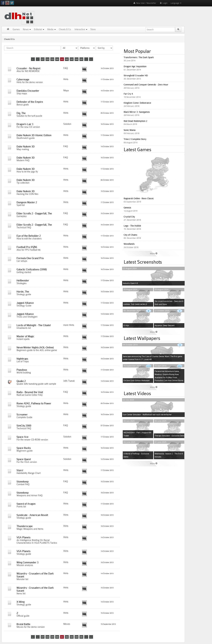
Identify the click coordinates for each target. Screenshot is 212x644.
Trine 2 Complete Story (135, 139)
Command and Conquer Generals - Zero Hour (146, 85)
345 (81, 59)
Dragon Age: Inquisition (135, 66)
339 (52, 59)
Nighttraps (22, 359)
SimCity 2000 (24, 426)
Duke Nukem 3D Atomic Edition (34, 135)
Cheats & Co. (65, 29)
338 (47, 59)
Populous (22, 370)
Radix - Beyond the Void (30, 392)
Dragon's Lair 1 (25, 124)
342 (67, 59)
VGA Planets (24, 537)
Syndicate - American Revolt (32, 515)
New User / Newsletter (145, 3)
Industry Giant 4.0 (130, 283)
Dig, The (21, 113)
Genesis (127, 208)
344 (76, 59)
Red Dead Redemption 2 (135, 121)
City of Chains (130, 235)
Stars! (20, 470)
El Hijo (126, 325)
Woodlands (129, 244)
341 (62, 59)
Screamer (22, 414)
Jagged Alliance (25, 303)
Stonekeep (23, 482)
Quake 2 (21, 381)
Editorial (39, 29)
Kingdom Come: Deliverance (137, 103)
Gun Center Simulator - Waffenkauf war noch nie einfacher (147, 415)
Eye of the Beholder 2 (29, 236)
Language (176, 3)
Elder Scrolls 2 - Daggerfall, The (34, 213)
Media (51, 29)
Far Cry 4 (128, 94)
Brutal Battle (23, 624)
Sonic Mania (130, 130)
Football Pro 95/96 (27, 247)
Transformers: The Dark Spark (139, 57)
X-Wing (21, 602)
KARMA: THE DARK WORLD (135, 304)
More (154, 254)
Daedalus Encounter (28, 91)
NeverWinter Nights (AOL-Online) (35, 347)
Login (163, 3)
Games (16, 29)
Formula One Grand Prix (30, 258)
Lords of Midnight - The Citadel (34, 325)
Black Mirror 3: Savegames (137, 112)
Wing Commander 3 (28, 562)
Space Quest (24, 459)
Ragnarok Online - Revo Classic (139, 198)
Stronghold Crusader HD (136, 75)
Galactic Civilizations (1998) (32, 269)
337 (43, 59)
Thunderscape (25, 526)
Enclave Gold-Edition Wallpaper (137, 380)
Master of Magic (25, 336)
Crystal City (129, 217)
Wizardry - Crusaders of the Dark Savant (35, 575)
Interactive (81, 29)
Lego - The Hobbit (132, 226)
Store (93, 29)
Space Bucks (24, 448)
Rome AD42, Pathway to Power (34, 403)
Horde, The (23, 292)
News (27, 29)
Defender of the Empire (30, 102)
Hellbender (23, 280)
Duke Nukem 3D (26, 146)
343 (72, 59)
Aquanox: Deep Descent (165, 325)
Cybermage (23, 79)
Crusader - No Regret (28, 68)
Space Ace (23, 437)
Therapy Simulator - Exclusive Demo (170, 436)
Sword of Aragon (26, 504)
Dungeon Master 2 (27, 202)
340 (57, 59)
